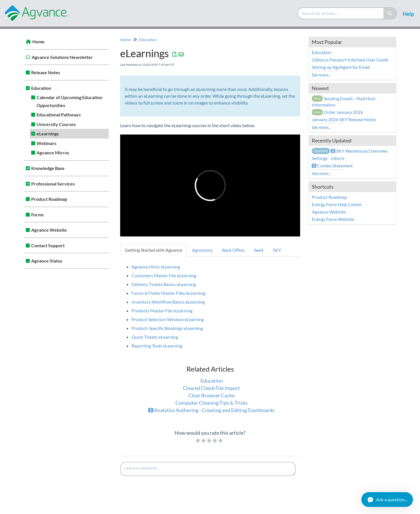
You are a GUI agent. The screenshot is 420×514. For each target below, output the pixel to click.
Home (38, 41)
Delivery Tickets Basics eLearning (164, 284)
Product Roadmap (49, 199)
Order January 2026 (338, 112)
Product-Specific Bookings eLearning (167, 328)
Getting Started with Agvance (153, 250)
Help (408, 14)
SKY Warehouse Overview (350, 151)
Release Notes (46, 72)
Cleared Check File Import (211, 388)
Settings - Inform (328, 158)
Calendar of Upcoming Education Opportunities (69, 101)
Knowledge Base (48, 168)
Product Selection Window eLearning (168, 319)
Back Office (233, 250)
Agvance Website (49, 230)
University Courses (56, 124)
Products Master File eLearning (162, 311)
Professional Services (53, 184)
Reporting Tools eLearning (157, 346)
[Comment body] (208, 469)
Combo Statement (332, 166)
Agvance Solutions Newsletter (62, 57)
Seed (259, 250)
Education (41, 88)
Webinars (46, 143)
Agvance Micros (53, 153)
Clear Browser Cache (212, 395)
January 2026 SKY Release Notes (344, 119)
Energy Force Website (333, 219)
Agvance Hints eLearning (156, 267)
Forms (37, 215)
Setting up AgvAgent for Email (341, 67)
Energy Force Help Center (337, 204)
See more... (321, 75)
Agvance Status (47, 261)
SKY (277, 250)
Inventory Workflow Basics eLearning (168, 302)
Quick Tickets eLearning (155, 337)
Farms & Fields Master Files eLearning (168, 293)
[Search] (390, 13)
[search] (341, 13)
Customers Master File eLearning (164, 275)
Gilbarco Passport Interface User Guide (350, 60)
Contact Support (48, 245)
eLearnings (48, 134)
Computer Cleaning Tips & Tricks (212, 403)
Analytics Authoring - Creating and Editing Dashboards (211, 410)
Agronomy (202, 250)
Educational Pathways (59, 115)
